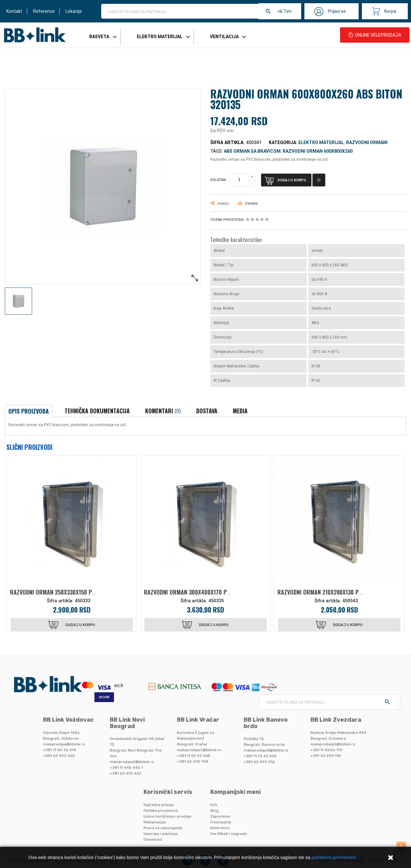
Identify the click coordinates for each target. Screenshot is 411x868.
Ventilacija (224, 37)
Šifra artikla (227, 143)
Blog (214, 811)
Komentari (163, 411)
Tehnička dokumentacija (97, 411)
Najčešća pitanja (159, 805)
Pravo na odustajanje (163, 828)
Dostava (207, 411)
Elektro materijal (160, 37)
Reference (44, 11)
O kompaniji (221, 822)
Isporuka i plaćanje (161, 834)
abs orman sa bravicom (252, 151)
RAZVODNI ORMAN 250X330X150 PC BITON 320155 (70, 592)
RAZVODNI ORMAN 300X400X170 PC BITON (195, 592)
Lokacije (74, 11)
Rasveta (99, 37)
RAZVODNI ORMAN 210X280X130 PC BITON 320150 (337, 592)
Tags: (217, 151)
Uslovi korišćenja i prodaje (167, 816)
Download (153, 839)
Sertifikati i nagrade (229, 834)
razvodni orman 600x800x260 (318, 151)
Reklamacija (155, 822)
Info (214, 805)
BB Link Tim (280, 11)
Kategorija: (283, 142)
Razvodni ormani (367, 142)
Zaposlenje (220, 816)
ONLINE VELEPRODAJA (375, 35)
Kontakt (14, 11)
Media (240, 411)
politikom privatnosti (334, 857)
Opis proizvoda (29, 411)
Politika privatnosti (161, 811)
